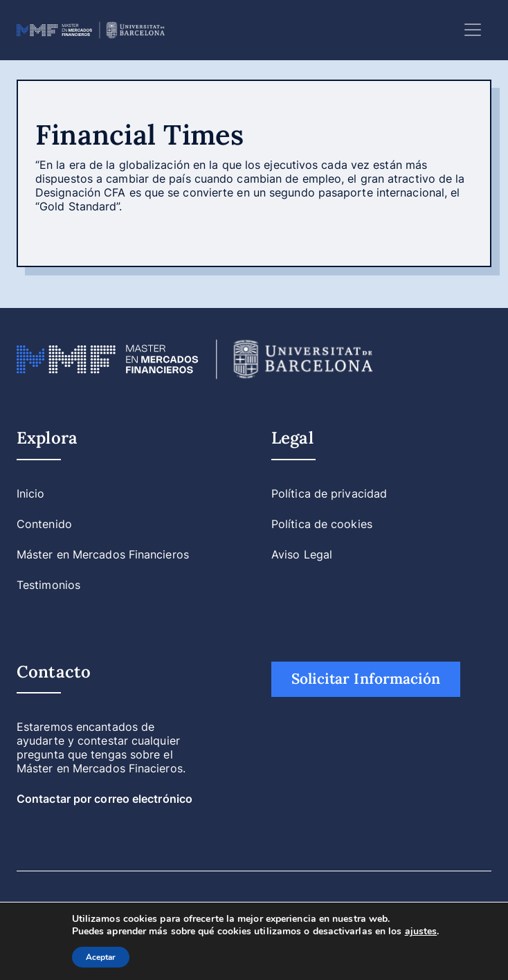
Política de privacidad (329, 493)
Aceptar (101, 957)
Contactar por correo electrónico (105, 799)
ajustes (421, 932)
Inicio (31, 493)
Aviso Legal (302, 554)
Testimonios (48, 585)
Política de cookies (322, 524)
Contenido (44, 524)
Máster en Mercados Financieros (103, 554)
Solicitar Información (366, 679)
